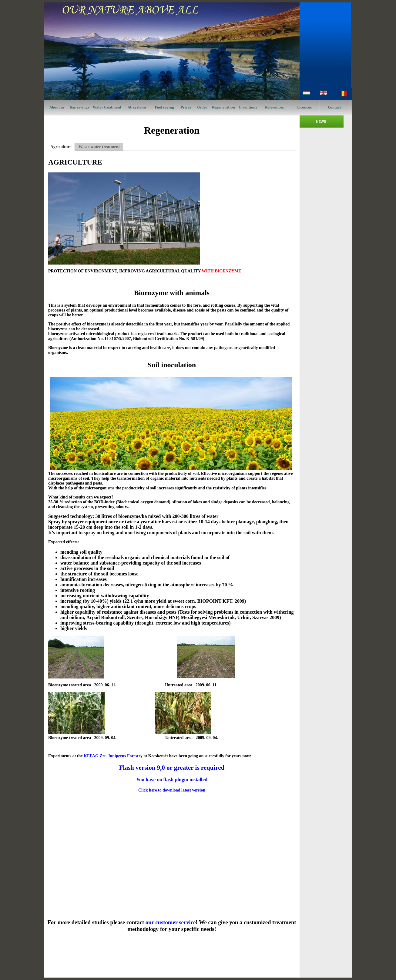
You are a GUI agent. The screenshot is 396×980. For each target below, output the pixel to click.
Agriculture (61, 147)
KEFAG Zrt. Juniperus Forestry (113, 756)
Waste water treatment (99, 147)
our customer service (171, 922)
